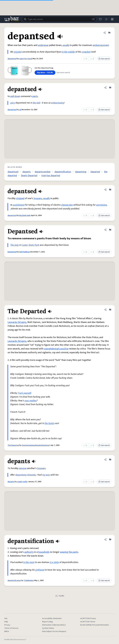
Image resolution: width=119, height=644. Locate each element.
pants (35, 96)
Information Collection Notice (54, 625)
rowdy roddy (22, 482)
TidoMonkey (29, 580)
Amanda (31, 475)
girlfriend (40, 570)
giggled (18, 52)
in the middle (68, 52)
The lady (15, 245)
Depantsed (12, 252)
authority (29, 552)
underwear (43, 45)
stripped (20, 198)
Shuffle (59, 596)
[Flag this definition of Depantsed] (110, 230)
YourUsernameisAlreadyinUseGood (36, 445)
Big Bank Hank (25, 215)
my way (46, 475)
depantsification (63, 172)
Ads (6, 618)
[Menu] (112, 19)
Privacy (7, 625)
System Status (48, 628)
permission (102, 205)
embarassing (58, 103)
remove (23, 468)
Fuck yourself (25, 393)
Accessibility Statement (52, 618)
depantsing (81, 172)
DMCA (7, 631)
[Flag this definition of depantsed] (109, 33)
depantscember (43, 172)
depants (27, 172)
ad (20, 110)
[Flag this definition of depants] (110, 460)
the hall (36, 103)
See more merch (63, 73)
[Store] (100, 19)
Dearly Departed (29, 176)
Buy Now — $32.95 (45, 73)
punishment (19, 205)
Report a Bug (47, 622)
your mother (31, 401)
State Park (34, 245)
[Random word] (93, 19)
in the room (29, 562)
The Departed (13, 445)
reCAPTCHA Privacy (88, 618)
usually (66, 45)
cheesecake (67, 205)
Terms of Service (11, 628)
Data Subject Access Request (54, 631)
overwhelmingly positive (56, 349)
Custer (25, 245)
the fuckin (49, 423)
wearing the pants (69, 552)
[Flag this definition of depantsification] (110, 540)
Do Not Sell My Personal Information (94, 625)
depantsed (12, 59)
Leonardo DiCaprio (17, 322)
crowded (86, 52)
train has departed (51, 176)
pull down (15, 96)
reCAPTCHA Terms (88, 622)
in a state (54, 562)
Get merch (104, 59)
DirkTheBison (25, 252)
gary (13, 103)
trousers (38, 198)
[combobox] (59, 19)
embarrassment (101, 45)
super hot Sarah (26, 59)
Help (6, 622)
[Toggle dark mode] (106, 19)
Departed (95, 172)
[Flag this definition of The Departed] (110, 310)
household (43, 552)
